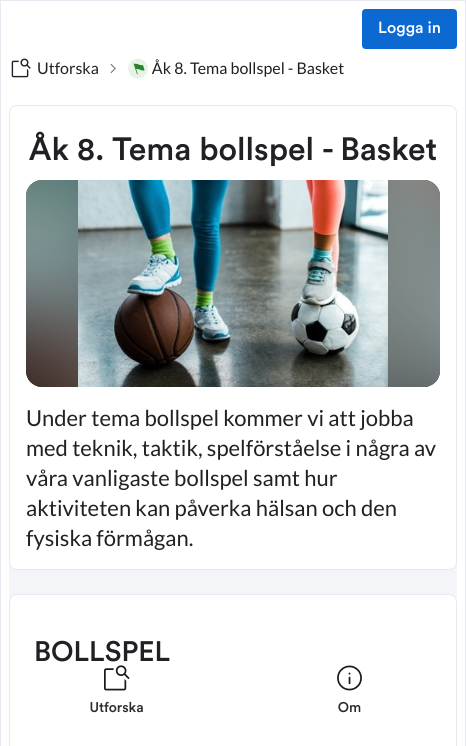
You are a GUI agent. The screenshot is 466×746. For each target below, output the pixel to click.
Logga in (409, 29)
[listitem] (116, 702)
